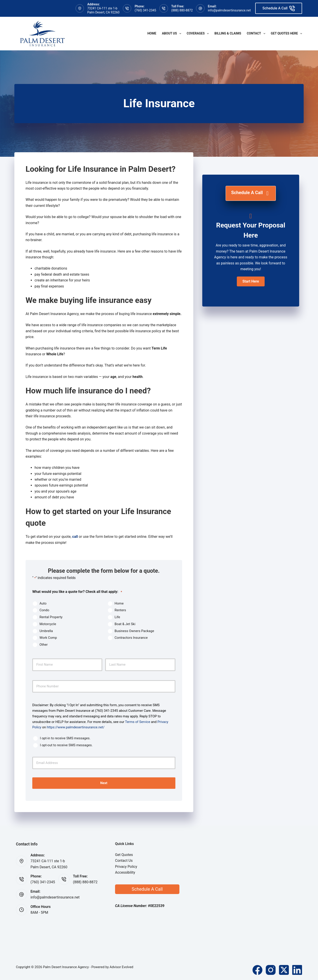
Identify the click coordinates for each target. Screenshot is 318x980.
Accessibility (125, 872)
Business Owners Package (134, 631)
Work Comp (48, 638)
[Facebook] (257, 969)
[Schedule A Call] (251, 193)
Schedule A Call (279, 8)
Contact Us (124, 860)
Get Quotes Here (286, 34)
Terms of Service (137, 722)
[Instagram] (271, 969)
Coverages (199, 34)
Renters (120, 610)
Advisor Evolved (122, 967)
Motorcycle (48, 624)
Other (44, 645)
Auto (43, 603)
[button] (251, 281)
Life (117, 617)
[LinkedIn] (297, 969)
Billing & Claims (228, 33)
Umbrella (46, 631)
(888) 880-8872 (182, 10)
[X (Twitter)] (284, 969)
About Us (172, 34)
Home (152, 33)
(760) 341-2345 (145, 10)
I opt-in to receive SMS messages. (65, 738)
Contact (257, 34)
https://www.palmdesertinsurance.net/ (76, 727)
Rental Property (51, 617)
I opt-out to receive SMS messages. (66, 745)
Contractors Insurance (131, 638)
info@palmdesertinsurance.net (229, 10)
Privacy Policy (126, 866)
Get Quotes (124, 854)
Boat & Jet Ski (125, 624)
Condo (44, 610)
